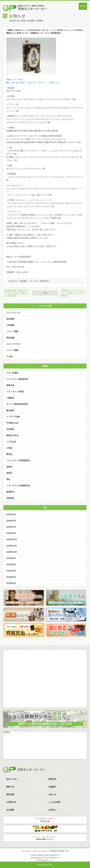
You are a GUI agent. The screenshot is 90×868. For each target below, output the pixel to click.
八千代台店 (11, 442)
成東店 (9, 473)
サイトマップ (27, 851)
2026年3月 (11, 521)
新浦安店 (10, 492)
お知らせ (52, 794)
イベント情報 (12, 331)
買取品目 (52, 779)
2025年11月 (12, 546)
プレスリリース (13, 313)
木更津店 (10, 429)
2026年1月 (11, 533)
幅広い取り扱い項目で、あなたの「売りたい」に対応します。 (34, 83)
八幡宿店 (10, 398)
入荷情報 (10, 325)
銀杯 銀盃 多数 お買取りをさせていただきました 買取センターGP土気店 (17, 293)
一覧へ (45, 293)
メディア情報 (12, 350)
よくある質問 (54, 802)
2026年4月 (11, 514)
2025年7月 (11, 571)
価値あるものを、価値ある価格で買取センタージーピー (32, 8)
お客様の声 (11, 802)
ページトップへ (45, 865)
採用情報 (53, 851)
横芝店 (9, 454)
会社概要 (10, 810)
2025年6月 (11, 577)
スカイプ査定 (45, 698)
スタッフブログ (13, 344)
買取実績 (10, 794)
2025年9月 (11, 558)
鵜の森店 (10, 410)
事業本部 (10, 385)
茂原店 (9, 467)
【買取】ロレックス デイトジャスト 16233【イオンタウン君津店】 (73, 293)
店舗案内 (52, 787)
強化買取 (23, 281)
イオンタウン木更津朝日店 (18, 486)
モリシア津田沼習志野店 (17, 404)
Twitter (6, 732)
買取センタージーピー (24, 770)
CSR (67, 851)
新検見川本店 (12, 435)
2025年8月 (11, 564)
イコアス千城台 (13, 417)
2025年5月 (11, 583)
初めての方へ (12, 779)
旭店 (8, 479)
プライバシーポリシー (41, 851)
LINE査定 (45, 683)
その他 (9, 356)
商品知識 (10, 338)
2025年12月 (12, 539)
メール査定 (45, 668)
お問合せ (52, 810)
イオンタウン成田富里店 (39, 281)
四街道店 (10, 498)
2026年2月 (11, 527)
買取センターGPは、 (16, 79)
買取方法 (10, 787)
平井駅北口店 (12, 423)
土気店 (9, 448)
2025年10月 (12, 552)
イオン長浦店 (12, 373)
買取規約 (61, 851)
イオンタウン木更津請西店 (18, 460)
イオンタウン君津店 (15, 392)
